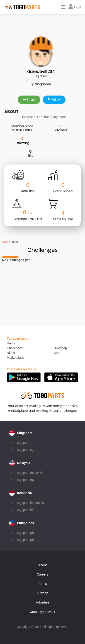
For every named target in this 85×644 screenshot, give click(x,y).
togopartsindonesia (30, 503)
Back (5, 242)
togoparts (24, 443)
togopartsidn (26, 510)
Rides (11, 353)
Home (11, 343)
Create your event (42, 612)
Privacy (43, 593)
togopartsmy (26, 480)
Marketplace (15, 358)
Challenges (15, 348)
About (42, 565)
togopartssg (25, 450)
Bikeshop (61, 348)
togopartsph (25, 533)
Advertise (42, 602)
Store (58, 353)
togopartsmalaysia (30, 473)
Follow (54, 100)
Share (29, 100)
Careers (43, 574)
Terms (42, 584)
